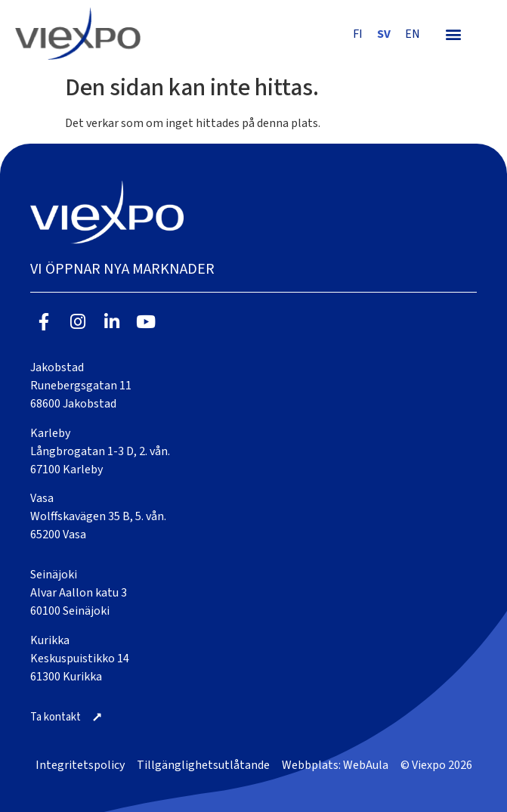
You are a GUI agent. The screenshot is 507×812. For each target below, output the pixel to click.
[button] (453, 34)
